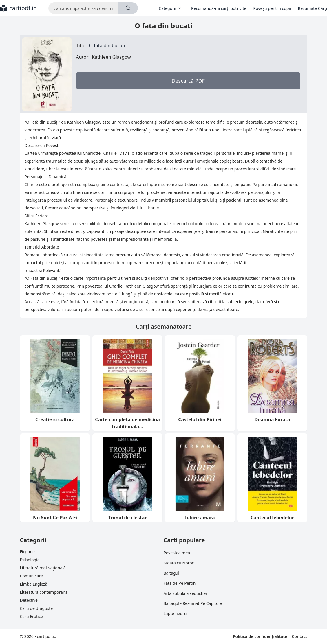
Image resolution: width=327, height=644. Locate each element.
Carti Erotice (32, 616)
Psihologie (30, 560)
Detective (29, 600)
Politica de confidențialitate (260, 636)
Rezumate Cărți (313, 8)
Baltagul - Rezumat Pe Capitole (193, 603)
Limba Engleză (34, 584)
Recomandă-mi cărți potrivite (219, 8)
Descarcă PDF (188, 81)
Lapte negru (175, 613)
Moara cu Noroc (179, 563)
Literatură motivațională (43, 568)
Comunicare (31, 576)
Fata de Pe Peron (180, 583)
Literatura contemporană (44, 592)
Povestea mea (177, 553)
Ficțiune (27, 552)
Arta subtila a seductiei (185, 593)
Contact (299, 636)
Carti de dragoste (36, 608)
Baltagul (171, 573)
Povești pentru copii (272, 8)
